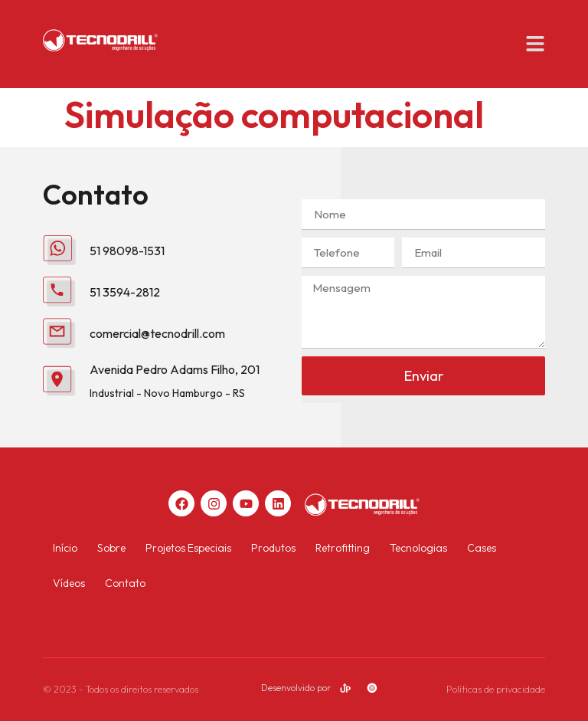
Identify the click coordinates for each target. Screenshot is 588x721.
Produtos (273, 548)
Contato (125, 583)
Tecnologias (418, 548)
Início (65, 548)
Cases (482, 548)
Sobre (111, 548)
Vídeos (69, 583)
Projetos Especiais (188, 548)
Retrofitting (343, 548)
